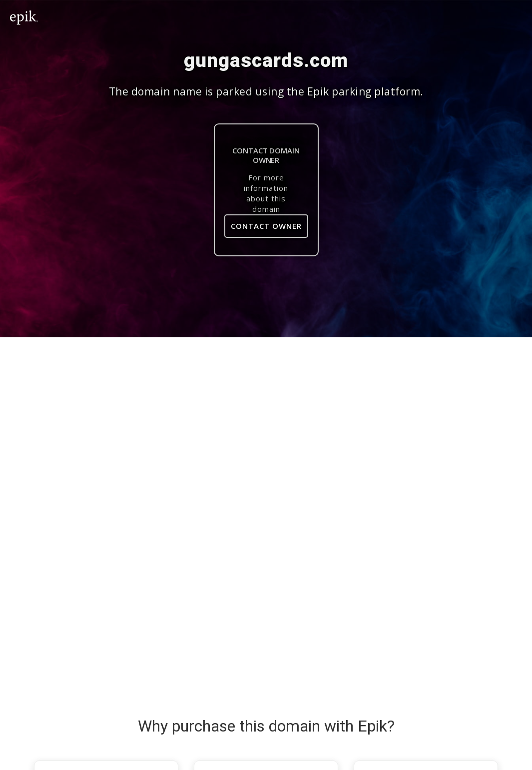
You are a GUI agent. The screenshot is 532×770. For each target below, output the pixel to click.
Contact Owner (266, 226)
